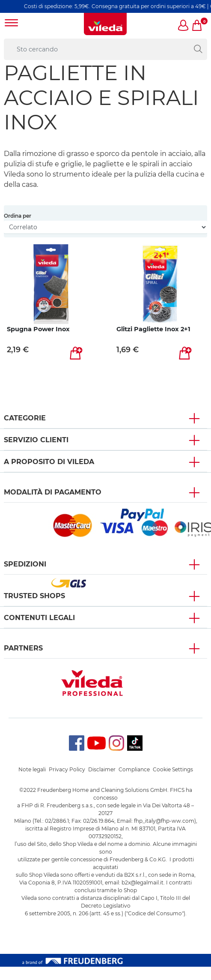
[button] (184, 26)
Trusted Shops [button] (34, 596)
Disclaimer (102, 769)
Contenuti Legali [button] (39, 618)
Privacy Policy (67, 769)
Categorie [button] (25, 418)
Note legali (32, 769)
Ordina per (18, 216)
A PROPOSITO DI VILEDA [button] (49, 462)
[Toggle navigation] (12, 24)
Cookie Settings (173, 769)
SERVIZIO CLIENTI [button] (36, 440)
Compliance (134, 769)
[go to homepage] (105, 24)
